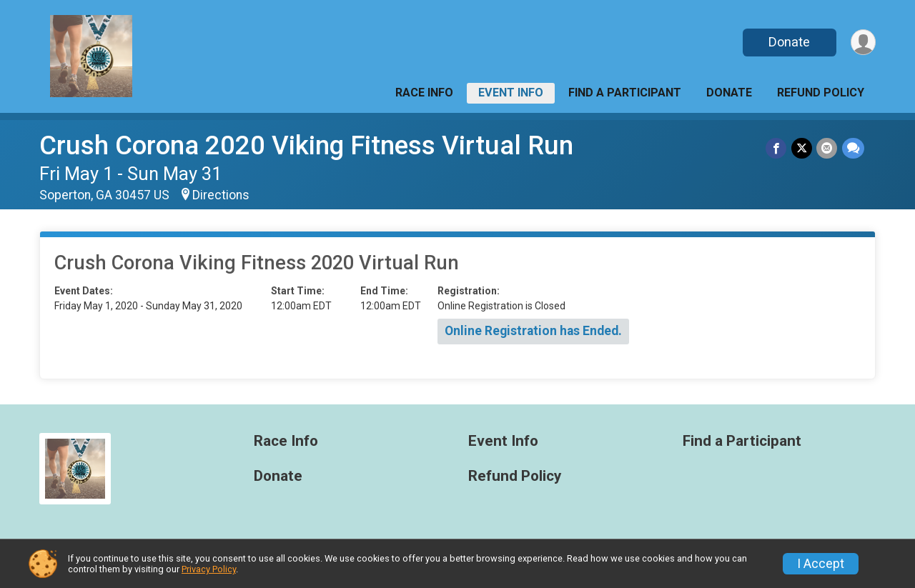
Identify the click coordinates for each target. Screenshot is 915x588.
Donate (788, 42)
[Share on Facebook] (777, 148)
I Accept (821, 564)
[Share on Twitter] (802, 148)
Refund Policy (821, 93)
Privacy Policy (209, 569)
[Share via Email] (827, 148)
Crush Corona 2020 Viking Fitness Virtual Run (306, 145)
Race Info (424, 93)
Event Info (511, 93)
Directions (221, 195)
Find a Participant (625, 93)
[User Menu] (862, 43)
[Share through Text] (853, 148)
